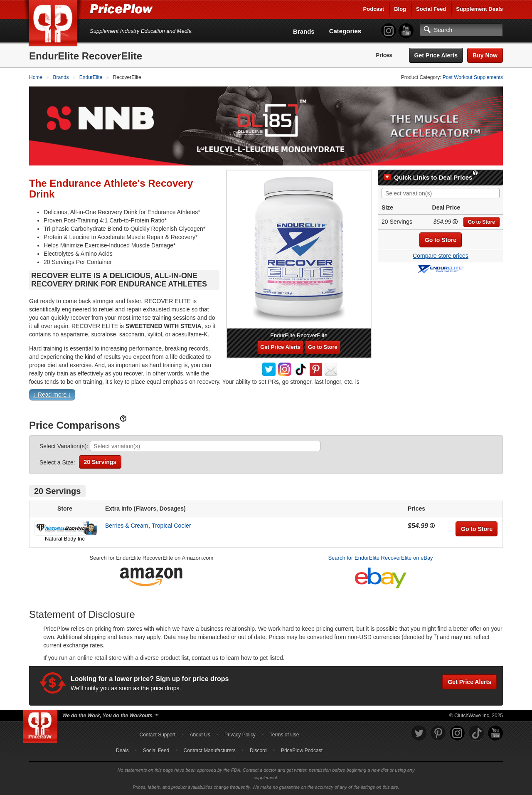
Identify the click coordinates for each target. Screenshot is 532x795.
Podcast (374, 9)
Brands (304, 31)
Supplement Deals (479, 9)
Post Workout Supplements (473, 77)
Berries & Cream (127, 526)
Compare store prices (441, 256)
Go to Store (482, 222)
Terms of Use (284, 735)
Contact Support (157, 735)
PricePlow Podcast (302, 751)
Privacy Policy (240, 735)
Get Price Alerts (436, 55)
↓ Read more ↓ (52, 395)
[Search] (461, 30)
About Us (200, 735)
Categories (345, 31)
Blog (400, 9)
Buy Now (485, 55)
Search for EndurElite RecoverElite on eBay (380, 558)
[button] (266, 396)
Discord (258, 751)
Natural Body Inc (65, 539)
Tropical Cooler (171, 526)
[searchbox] (443, 194)
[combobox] (441, 193)
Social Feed (431, 9)
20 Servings (100, 462)
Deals (122, 751)
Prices (384, 55)
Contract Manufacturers (209, 751)
